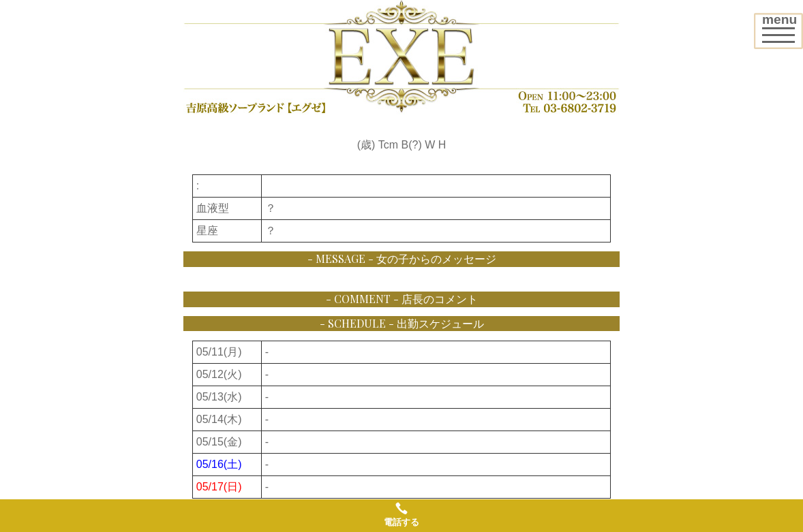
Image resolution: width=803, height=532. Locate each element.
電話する (402, 514)
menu (782, 26)
